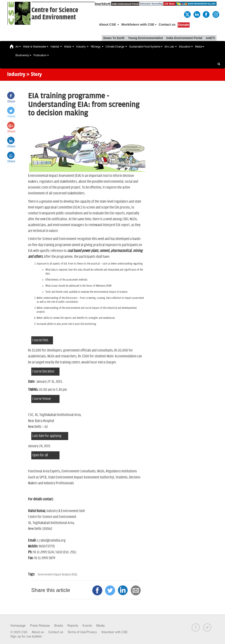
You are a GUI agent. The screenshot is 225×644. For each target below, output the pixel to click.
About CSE (109, 24)
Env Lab (171, 47)
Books (59, 626)
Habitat (56, 47)
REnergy (97, 47)
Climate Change (116, 47)
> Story (34, 75)
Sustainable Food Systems (146, 47)
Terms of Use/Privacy (82, 632)
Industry (82, 47)
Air (18, 47)
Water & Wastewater (36, 47)
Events (87, 626)
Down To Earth (114, 38)
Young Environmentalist (146, 38)
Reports (73, 626)
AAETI (210, 38)
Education (186, 47)
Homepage (18, 626)
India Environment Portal (184, 38)
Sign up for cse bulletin (26, 636)
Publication (41, 55)
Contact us (167, 24)
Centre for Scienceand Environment (55, 14)
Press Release (40, 626)
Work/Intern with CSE (139, 24)
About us (38, 632)
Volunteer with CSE (114, 632)
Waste (69, 47)
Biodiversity (23, 55)
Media (200, 47)
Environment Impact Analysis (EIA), (58, 574)
